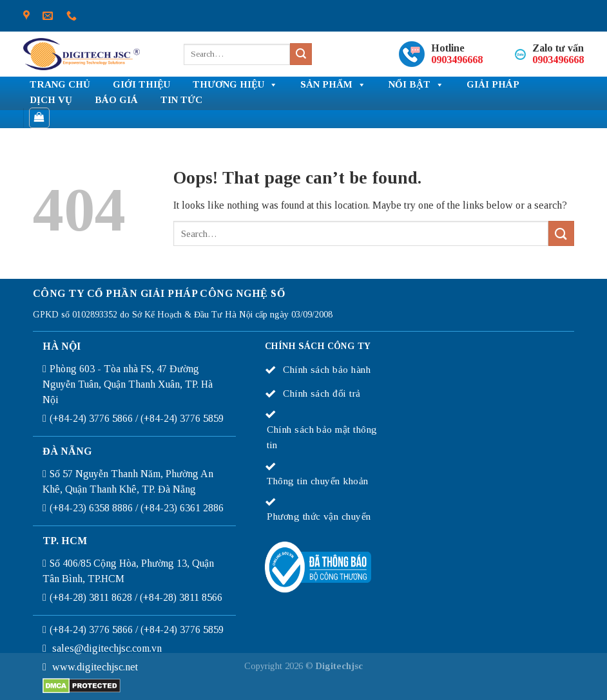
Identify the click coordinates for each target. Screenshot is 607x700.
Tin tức (181, 100)
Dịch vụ (51, 100)
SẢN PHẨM (333, 85)
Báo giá (116, 100)
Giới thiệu (141, 84)
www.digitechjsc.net (95, 667)
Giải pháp (493, 84)
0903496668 (457, 60)
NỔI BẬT (416, 85)
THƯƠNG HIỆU (235, 85)
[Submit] (301, 54)
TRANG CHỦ (60, 84)
